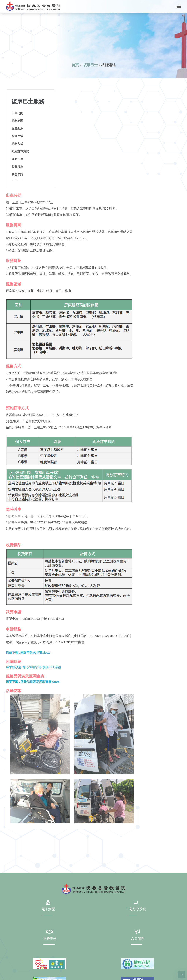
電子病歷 (48, 909)
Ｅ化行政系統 (136, 909)
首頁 (75, 65)
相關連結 (108, 65)
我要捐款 (50, 939)
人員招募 (138, 939)
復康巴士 (90, 65)
